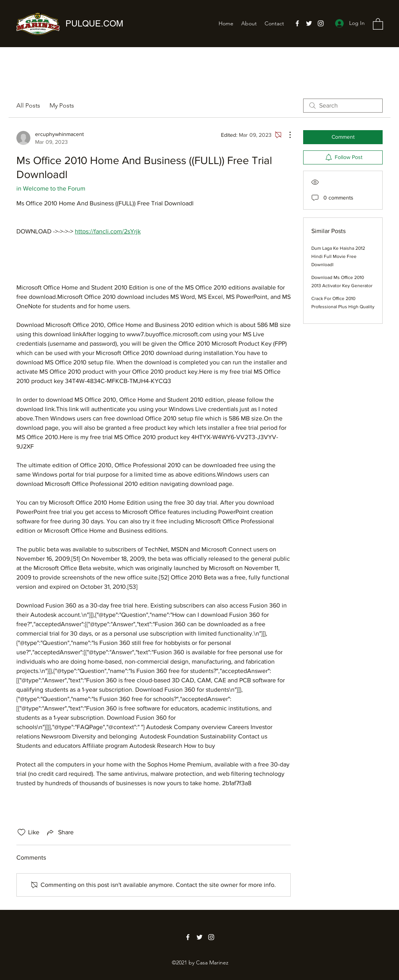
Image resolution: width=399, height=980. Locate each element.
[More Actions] (286, 135)
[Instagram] (321, 23)
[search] (343, 106)
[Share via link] (60, 832)
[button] (378, 24)
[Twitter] (309, 23)
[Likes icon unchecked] (21, 832)
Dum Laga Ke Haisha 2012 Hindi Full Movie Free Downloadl (338, 256)
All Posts (28, 105)
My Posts (62, 105)
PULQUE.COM (94, 24)
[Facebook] (297, 23)
